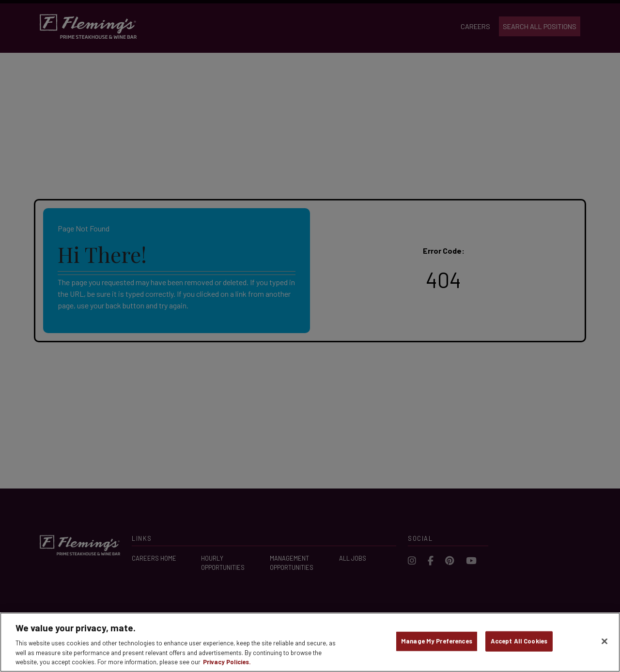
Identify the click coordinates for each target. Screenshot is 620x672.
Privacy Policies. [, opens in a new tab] (227, 662)
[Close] (604, 641)
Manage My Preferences (437, 641)
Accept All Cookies (519, 641)
